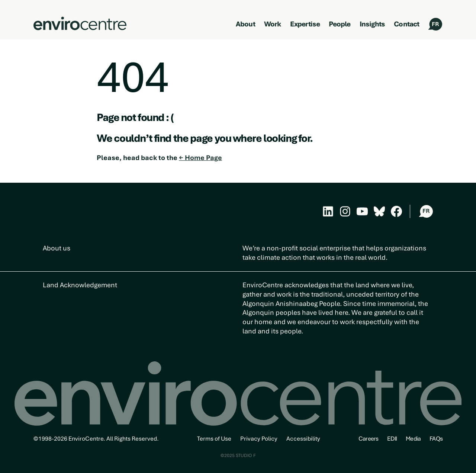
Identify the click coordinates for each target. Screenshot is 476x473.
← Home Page (200, 158)
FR (435, 24)
